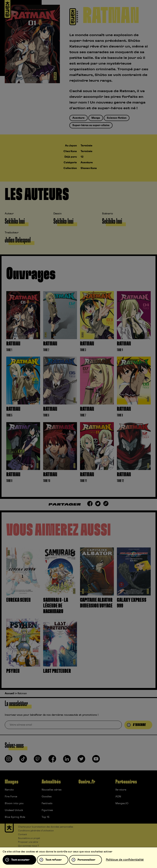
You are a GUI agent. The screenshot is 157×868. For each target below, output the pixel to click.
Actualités (51, 782)
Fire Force (11, 797)
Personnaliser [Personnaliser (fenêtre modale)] (86, 860)
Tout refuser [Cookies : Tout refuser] (54, 860)
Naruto (9, 790)
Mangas (11, 782)
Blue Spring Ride (15, 817)
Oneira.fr (87, 782)
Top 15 (46, 817)
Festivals (47, 803)
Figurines (47, 810)
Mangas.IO (122, 803)
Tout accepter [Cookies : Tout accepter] (20, 860)
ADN (118, 797)
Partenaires (126, 782)
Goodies (47, 797)
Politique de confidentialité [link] (125, 860)
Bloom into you (14, 803)
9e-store (121, 790)
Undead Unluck (14, 810)
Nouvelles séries (52, 790)
